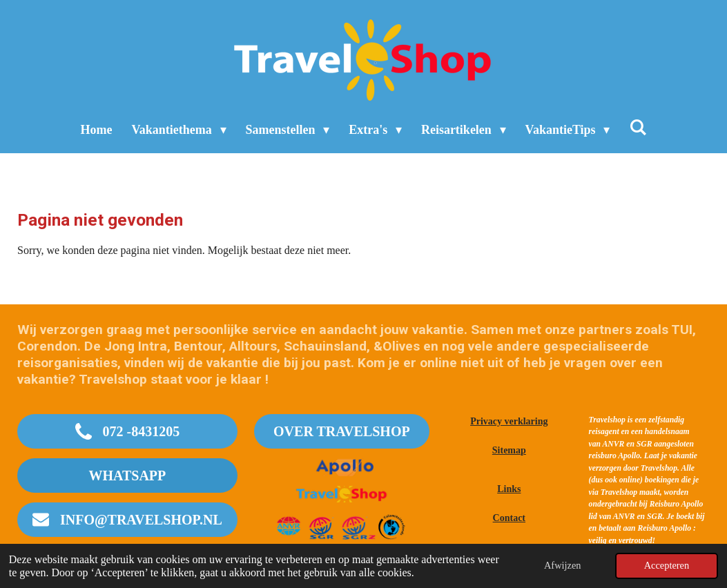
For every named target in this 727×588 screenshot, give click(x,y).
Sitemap (509, 450)
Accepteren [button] (667, 565)
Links (509, 489)
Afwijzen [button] (563, 565)
